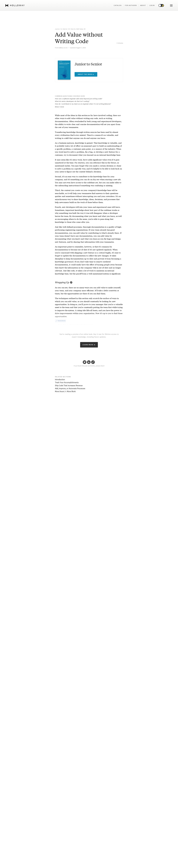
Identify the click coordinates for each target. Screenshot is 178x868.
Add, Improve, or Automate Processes (70, 388)
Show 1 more (59, 107)
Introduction (60, 379)
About (143, 5)
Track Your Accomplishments (67, 382)
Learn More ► (89, 345)
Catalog (118, 5)
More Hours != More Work (65, 391)
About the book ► (86, 74)
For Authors (131, 5)
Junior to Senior (61, 29)
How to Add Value (77, 29)
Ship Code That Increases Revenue (69, 385)
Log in (152, 5)
